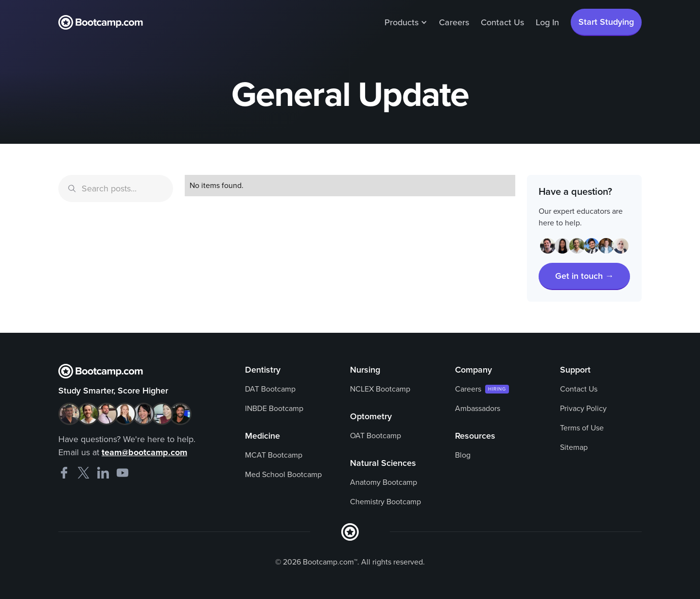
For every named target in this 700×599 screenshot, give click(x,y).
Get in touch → (585, 276)
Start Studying (606, 22)
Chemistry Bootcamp (385, 502)
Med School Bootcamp (283, 475)
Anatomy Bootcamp (384, 482)
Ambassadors (478, 409)
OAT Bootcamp (376, 436)
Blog (463, 455)
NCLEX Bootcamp (380, 389)
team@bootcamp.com (144, 452)
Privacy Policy (583, 409)
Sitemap (574, 447)
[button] (406, 22)
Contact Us (502, 22)
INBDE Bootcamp (274, 409)
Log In (547, 22)
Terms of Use (582, 428)
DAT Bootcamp (270, 389)
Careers (454, 22)
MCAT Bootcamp (274, 455)
